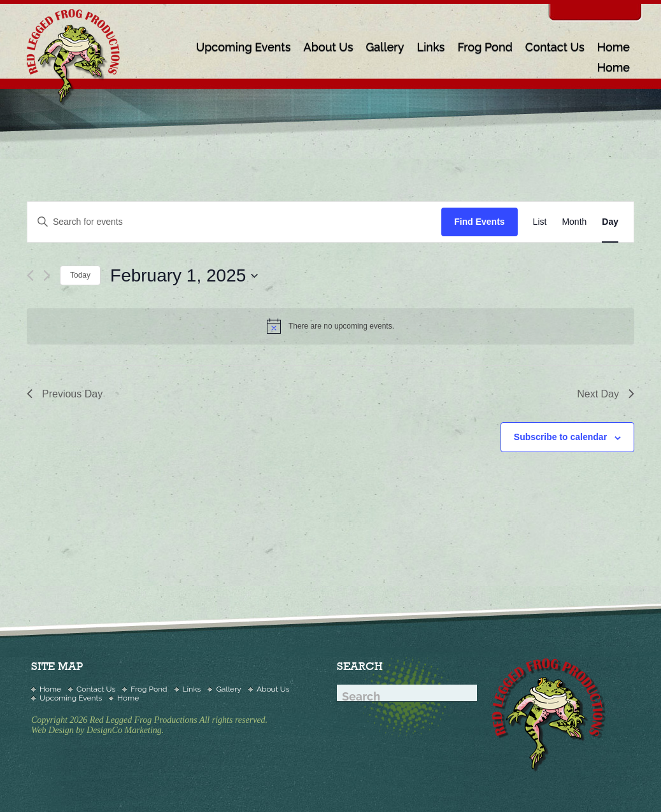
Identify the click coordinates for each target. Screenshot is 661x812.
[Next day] (47, 275)
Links (431, 47)
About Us (328, 47)
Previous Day (65, 394)
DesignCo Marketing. (125, 730)
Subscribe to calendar (560, 437)
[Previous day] (30, 275)
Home (614, 47)
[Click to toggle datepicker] (184, 276)
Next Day (606, 394)
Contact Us (555, 47)
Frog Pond (485, 47)
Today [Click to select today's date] (80, 275)
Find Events (479, 222)
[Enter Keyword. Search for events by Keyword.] (234, 222)
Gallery (385, 47)
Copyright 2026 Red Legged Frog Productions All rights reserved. (149, 720)
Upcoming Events (244, 47)
